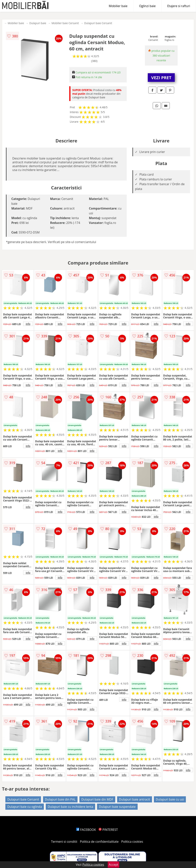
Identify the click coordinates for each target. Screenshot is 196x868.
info (28, 324)
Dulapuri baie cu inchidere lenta (70, 807)
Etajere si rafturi (179, 6)
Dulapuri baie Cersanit (98, 23)
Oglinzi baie (147, 6)
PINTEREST (108, 830)
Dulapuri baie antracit (135, 799)
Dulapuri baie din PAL (60, 799)
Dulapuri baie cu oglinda (25, 807)
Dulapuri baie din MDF (97, 799)
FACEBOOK (86, 830)
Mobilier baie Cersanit (65, 23)
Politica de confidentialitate (99, 842)
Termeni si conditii (64, 842)
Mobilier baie (118, 6)
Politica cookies (132, 842)
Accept (114, 865)
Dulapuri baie (38, 23)
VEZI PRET (161, 77)
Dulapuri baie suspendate (117, 807)
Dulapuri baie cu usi (170, 799)
